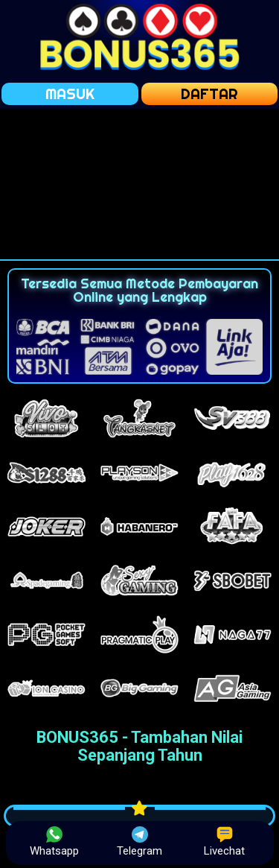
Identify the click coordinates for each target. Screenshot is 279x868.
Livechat (224, 842)
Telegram (139, 842)
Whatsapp (54, 842)
